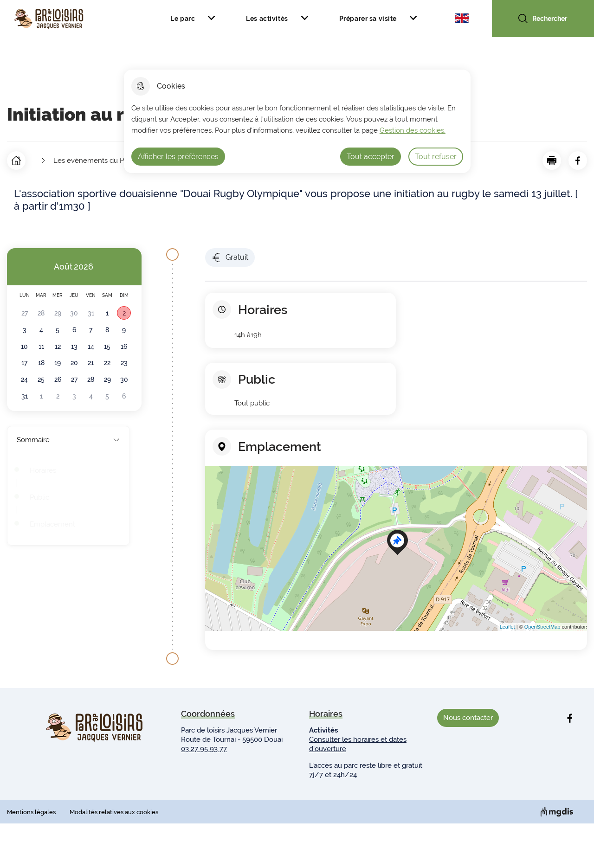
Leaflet (507, 627)
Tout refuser (436, 157)
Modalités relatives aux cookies (114, 812)
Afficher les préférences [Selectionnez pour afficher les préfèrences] (178, 157)
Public (39, 497)
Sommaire (68, 440)
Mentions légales (31, 812)
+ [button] (214, 479)
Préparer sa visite (368, 19)
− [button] (214, 493)
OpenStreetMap (542, 627)
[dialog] (297, 121)
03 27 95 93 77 (204, 749)
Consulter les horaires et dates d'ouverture (358, 744)
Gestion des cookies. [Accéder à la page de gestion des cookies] (413, 130)
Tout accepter (371, 157)
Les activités (267, 19)
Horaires (43, 470)
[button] (552, 161)
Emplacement (52, 524)
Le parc (183, 19)
